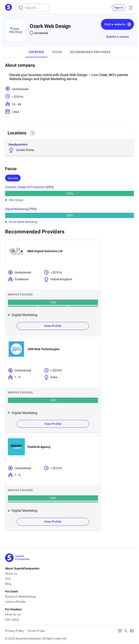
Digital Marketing (17, 209)
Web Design (16, 200)
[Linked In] (120, 631)
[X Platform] (126, 631)
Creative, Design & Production (25, 187)
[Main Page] (9, 8)
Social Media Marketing (23, 222)
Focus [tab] (57, 52)
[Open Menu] (130, 8)
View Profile (53, 326)
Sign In (119, 8)
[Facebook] (132, 631)
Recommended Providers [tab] (90, 52)
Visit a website (118, 24)
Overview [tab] (36, 52)
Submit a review (117, 37)
